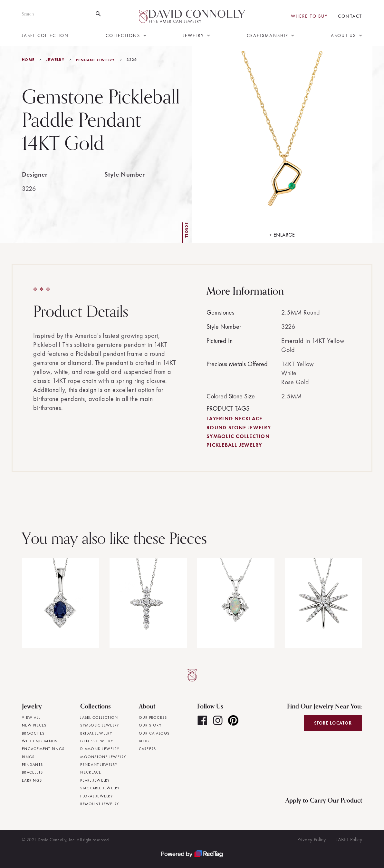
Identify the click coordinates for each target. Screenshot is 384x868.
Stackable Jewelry (100, 788)
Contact (350, 16)
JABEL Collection (45, 36)
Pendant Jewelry (96, 60)
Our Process (153, 717)
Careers (148, 749)
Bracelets (32, 772)
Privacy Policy (312, 839)
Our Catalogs (154, 733)
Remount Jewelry (100, 804)
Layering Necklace (234, 419)
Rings (28, 757)
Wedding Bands (40, 741)
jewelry (55, 60)
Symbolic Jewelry (100, 725)
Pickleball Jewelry (234, 445)
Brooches (33, 733)
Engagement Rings (43, 749)
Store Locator (333, 723)
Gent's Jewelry (97, 741)
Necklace (91, 772)
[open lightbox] (282, 145)
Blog (144, 741)
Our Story (150, 725)
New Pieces (34, 725)
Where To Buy (309, 16)
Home (28, 60)
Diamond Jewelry (100, 749)
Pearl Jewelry (95, 780)
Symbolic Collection (238, 436)
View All (31, 717)
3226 (132, 60)
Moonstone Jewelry (103, 757)
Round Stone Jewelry (239, 428)
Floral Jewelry (96, 796)
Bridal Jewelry (96, 733)
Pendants (32, 765)
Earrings (32, 780)
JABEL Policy (349, 839)
